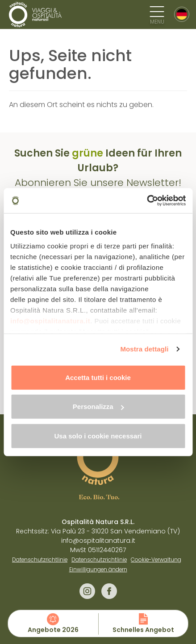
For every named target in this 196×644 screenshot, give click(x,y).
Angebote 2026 (53, 630)
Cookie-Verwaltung (156, 560)
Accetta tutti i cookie (98, 377)
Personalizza (98, 407)
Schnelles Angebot (143, 630)
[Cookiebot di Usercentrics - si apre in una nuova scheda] (147, 201)
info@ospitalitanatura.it (50, 321)
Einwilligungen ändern (98, 570)
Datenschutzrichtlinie (40, 560)
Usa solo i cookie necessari (98, 436)
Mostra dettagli (144, 349)
